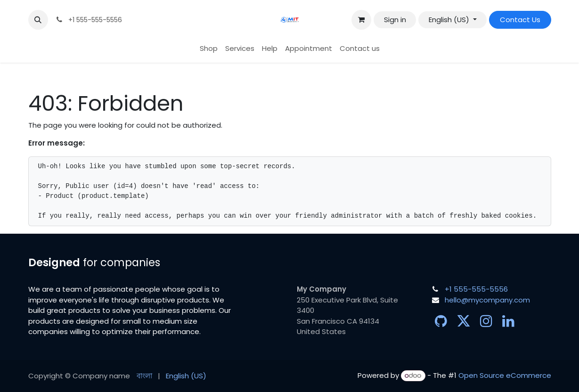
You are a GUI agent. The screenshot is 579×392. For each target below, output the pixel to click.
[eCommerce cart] (361, 20)
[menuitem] (209, 49)
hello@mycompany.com (487, 300)
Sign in (395, 20)
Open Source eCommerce (505, 375)
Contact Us (520, 20)
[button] (38, 20)
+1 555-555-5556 (476, 289)
